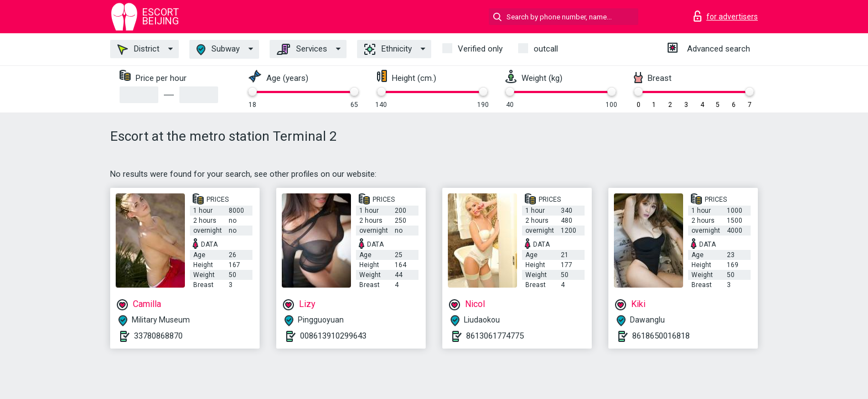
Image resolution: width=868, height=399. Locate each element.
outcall (546, 49)
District (138, 49)
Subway (218, 50)
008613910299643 (333, 336)
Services (302, 49)
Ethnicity (388, 49)
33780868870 (158, 336)
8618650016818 (661, 336)
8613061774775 (495, 336)
